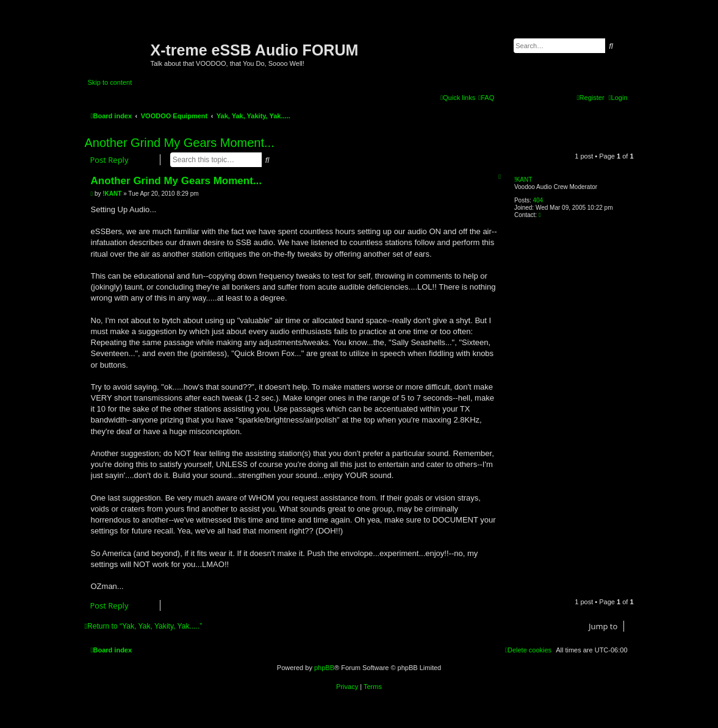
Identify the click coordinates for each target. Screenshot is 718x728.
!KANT (523, 180)
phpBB (324, 668)
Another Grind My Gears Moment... (180, 143)
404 (538, 200)
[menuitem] (486, 98)
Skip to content (110, 82)
